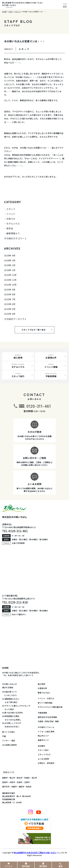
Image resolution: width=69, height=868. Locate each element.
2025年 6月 (10, 304)
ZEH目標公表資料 (9, 745)
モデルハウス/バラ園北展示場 (50, 707)
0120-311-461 (39, 406)
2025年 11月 (10, 280)
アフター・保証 (9, 741)
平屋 (4, 736)
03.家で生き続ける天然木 (13, 713)
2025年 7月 (10, 299)
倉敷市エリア (43, 740)
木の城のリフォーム (46, 727)
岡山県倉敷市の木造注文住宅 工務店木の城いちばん (35, 853)
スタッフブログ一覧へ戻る (36, 330)
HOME (5, 668)
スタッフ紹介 (43, 750)
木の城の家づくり (9, 692)
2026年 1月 (10, 270)
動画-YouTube (44, 693)
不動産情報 (42, 713)
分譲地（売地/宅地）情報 (48, 721)
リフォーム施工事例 (46, 732)
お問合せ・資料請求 (46, 763)
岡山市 (12, 778)
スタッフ (11, 209)
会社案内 (41, 746)
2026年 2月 (10, 265)
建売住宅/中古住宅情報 (47, 717)
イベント (11, 214)
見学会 (10, 228)
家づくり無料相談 (45, 703)
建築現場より (13, 233)
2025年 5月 (10, 309)
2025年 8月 (10, 294)
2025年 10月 (10, 285)
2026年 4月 (10, 255)
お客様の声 (42, 688)
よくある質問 (43, 759)
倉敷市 (5, 778)
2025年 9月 (10, 290)
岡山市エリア (43, 736)
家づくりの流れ (9, 732)
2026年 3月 (10, 260)
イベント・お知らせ (46, 698)
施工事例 (41, 684)
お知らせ (11, 219)
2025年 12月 (10, 275)
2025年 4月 (10, 314)
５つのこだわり (9, 695)
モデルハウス (13, 224)
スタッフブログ (44, 754)
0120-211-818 (18, 602)
